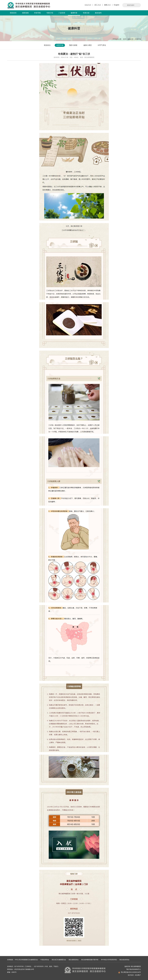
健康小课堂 (88, 45)
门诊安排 (62, 13)
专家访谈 (86, 13)
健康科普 (74, 14)
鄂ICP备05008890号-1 (134, 969)
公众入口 (88, 5)
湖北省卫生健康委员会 (59, 960)
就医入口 (107, 5)
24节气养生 (102, 45)
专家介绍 (50, 13)
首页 (125, 39)
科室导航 (38, 13)
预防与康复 (73, 45)
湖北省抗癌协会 (124, 960)
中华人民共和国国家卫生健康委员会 (26, 960)
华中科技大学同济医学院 (109, 960)
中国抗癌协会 (45, 960)
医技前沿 (47, 45)
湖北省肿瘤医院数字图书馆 (90, 960)
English (117, 5)
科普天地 (138, 39)
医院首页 (13, 13)
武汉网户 (138, 975)
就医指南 (25, 13)
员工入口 (98, 5)
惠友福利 (98, 13)
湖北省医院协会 (74, 960)
